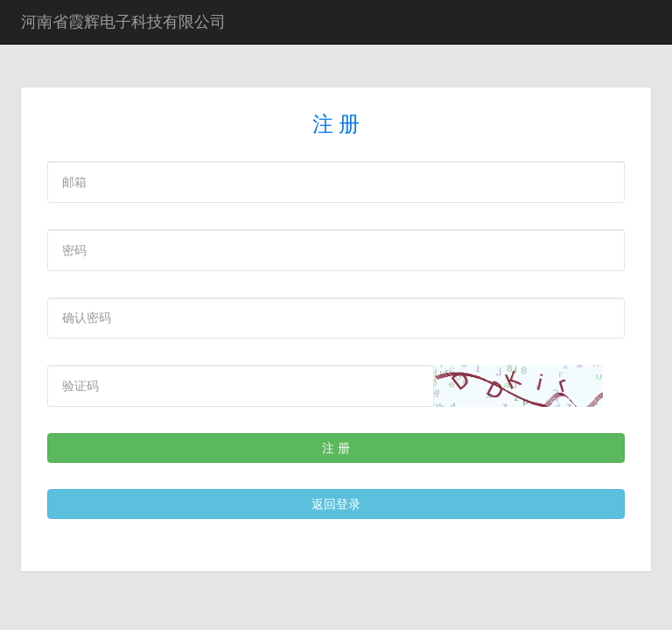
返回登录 (336, 504)
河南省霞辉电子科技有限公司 (123, 22)
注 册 (336, 448)
